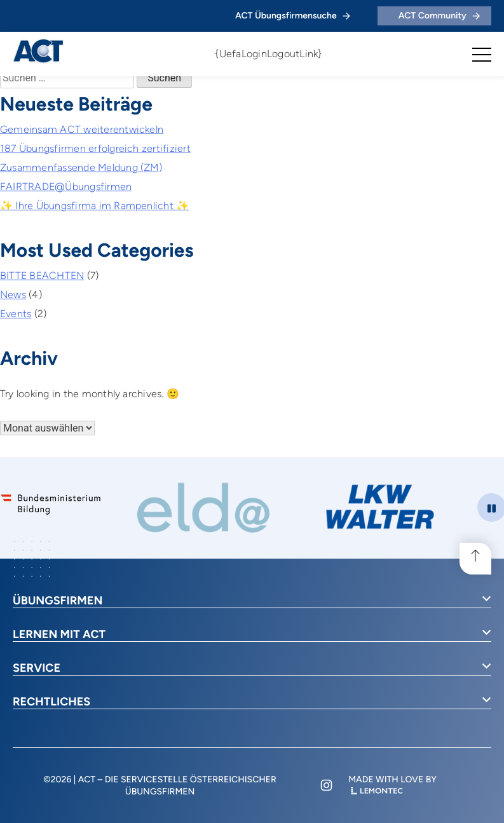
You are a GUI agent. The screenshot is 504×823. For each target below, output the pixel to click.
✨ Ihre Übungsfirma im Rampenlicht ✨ (94, 206)
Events (16, 314)
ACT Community (439, 16)
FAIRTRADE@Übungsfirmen (66, 187)
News (13, 295)
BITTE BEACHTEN (42, 275)
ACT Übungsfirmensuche (293, 16)
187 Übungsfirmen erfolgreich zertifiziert (95, 148)
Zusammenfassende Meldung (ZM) (81, 167)
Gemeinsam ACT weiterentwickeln (82, 129)
